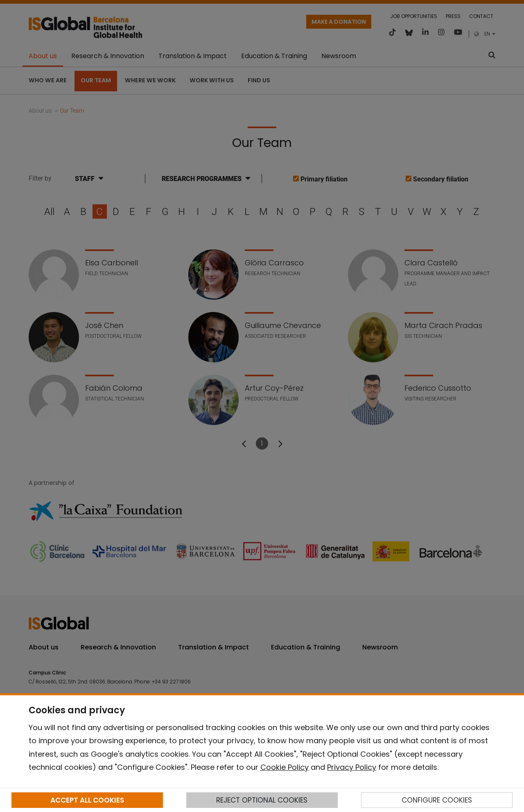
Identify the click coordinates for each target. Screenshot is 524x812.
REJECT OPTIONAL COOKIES (262, 800)
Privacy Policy (352, 767)
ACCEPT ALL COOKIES (87, 800)
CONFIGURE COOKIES (437, 800)
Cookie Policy (285, 767)
